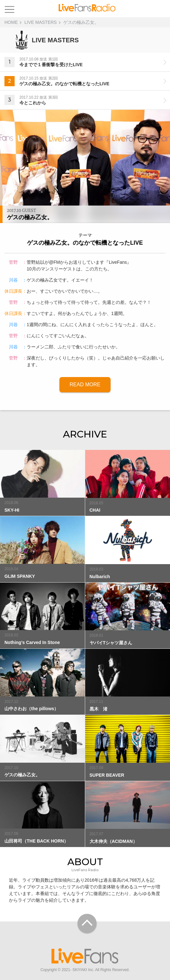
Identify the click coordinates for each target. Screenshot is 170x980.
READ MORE (85, 385)
